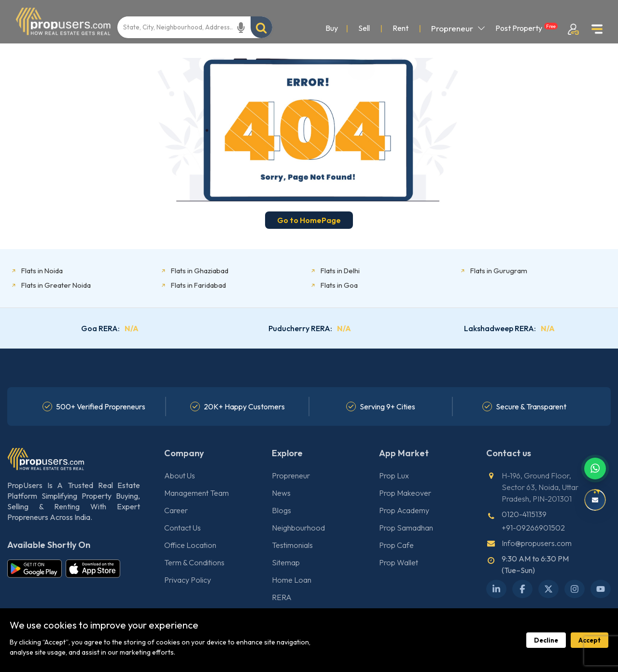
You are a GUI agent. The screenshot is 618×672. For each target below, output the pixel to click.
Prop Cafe (396, 545)
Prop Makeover (405, 493)
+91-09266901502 (533, 528)
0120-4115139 (524, 514)
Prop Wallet (399, 562)
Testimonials (292, 545)
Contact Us (183, 528)
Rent (400, 28)
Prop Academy (404, 510)
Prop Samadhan (406, 528)
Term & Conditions (194, 562)
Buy (332, 28)
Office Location (190, 545)
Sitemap (286, 562)
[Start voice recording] (241, 28)
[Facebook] (522, 589)
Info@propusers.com (537, 543)
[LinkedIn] (496, 589)
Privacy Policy (188, 580)
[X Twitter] (548, 589)
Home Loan (292, 580)
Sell (364, 28)
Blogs (281, 510)
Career (176, 510)
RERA (282, 597)
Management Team (197, 493)
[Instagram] (575, 589)
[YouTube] (601, 589)
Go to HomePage (309, 220)
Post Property (527, 28)
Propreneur (458, 28)
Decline (546, 640)
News (281, 493)
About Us (180, 476)
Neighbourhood (298, 528)
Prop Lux (394, 476)
